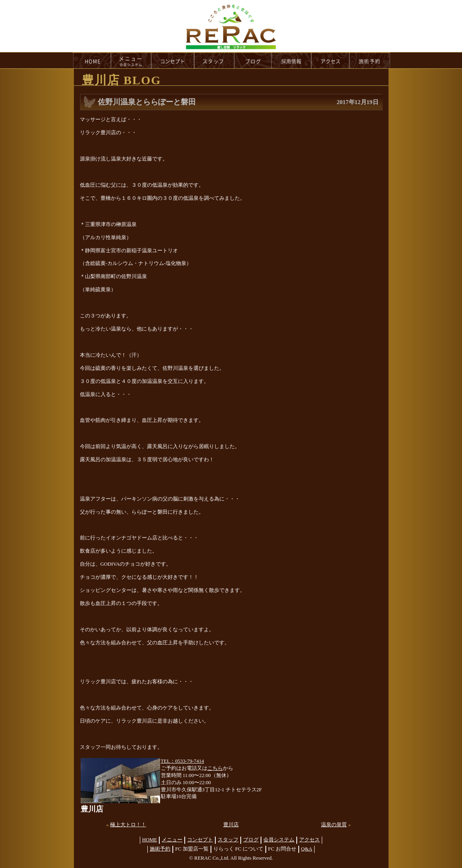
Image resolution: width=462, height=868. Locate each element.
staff (214, 60)
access (331, 60)
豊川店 (231, 825)
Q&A (307, 849)
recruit (292, 60)
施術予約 (160, 849)
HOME (92, 60)
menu (131, 60)
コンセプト (200, 840)
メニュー (172, 840)
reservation (370, 60)
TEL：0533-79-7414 (183, 761)
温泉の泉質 (334, 825)
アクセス (309, 840)
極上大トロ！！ (128, 825)
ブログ (251, 840)
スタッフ (228, 840)
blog (253, 60)
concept (173, 60)
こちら (215, 768)
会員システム (279, 840)
